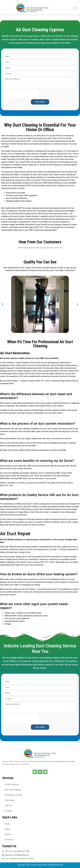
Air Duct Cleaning (12, 784)
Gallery (7, 829)
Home (7, 824)
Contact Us (9, 840)
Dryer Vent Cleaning (13, 790)
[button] (3, 304)
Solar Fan (8, 806)
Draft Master (10, 800)
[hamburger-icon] (75, 8)
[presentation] (21, 94)
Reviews (8, 834)
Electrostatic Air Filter (13, 795)
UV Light (8, 811)
